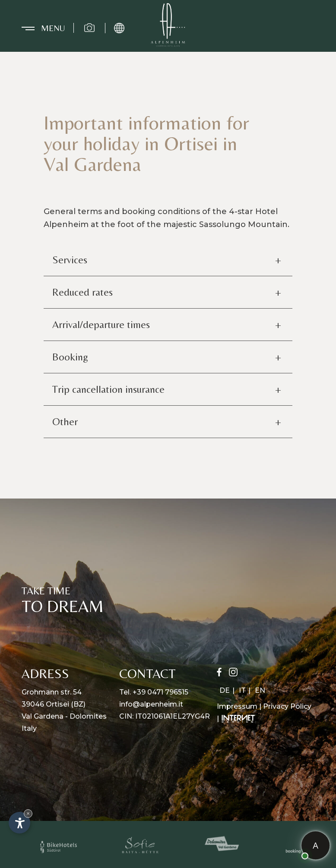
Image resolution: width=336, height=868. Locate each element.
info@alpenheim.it (151, 704)
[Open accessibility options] (19, 823)
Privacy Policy (287, 706)
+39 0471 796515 (160, 692)
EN (260, 690)
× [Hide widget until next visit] (28, 813)
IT (242, 690)
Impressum (237, 706)
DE (225, 690)
